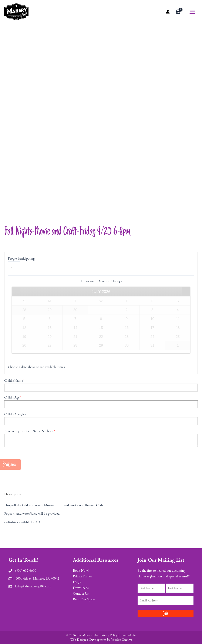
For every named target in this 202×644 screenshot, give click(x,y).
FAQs (77, 582)
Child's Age (13, 398)
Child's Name (14, 382)
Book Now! (81, 571)
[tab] (13, 495)
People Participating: (22, 259)
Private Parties (82, 576)
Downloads (81, 588)
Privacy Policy (109, 635)
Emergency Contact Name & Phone (30, 432)
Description (13, 495)
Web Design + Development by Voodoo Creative (101, 640)
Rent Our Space (84, 599)
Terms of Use (128, 635)
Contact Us (81, 594)
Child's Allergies (15, 415)
